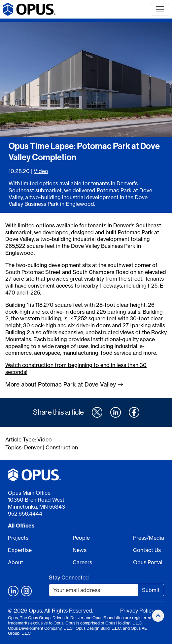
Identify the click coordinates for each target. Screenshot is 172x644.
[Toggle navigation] (160, 9)
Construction (62, 447)
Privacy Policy (137, 611)
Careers (82, 562)
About (16, 562)
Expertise (20, 550)
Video (41, 171)
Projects (18, 538)
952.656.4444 (25, 514)
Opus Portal (148, 562)
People (81, 538)
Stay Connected (69, 577)
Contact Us (147, 550)
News (80, 550)
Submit (151, 590)
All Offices (21, 526)
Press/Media (149, 538)
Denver (33, 447)
